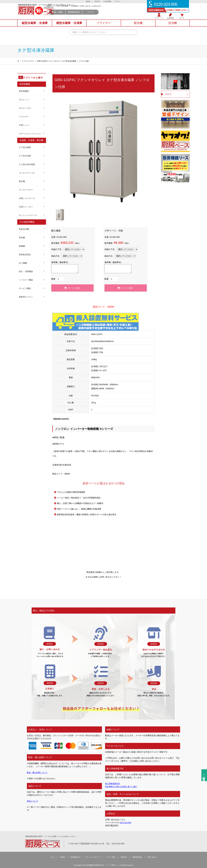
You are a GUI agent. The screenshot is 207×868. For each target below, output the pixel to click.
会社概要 (91, 10)
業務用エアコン (26, 297)
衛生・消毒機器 (26, 271)
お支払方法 (123, 10)
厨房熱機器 (24, 91)
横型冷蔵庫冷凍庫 (69, 26)
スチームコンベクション (30, 134)
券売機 (22, 238)
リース (117, 16)
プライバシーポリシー (92, 857)
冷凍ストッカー (26, 207)
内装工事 (97, 2)
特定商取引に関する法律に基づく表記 (122, 787)
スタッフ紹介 (111, 857)
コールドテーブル (27, 173)
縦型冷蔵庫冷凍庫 (35, 26)
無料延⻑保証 (139, 857)
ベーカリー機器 (26, 280)
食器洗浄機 (24, 229)
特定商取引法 (73, 857)
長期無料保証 (100, 16)
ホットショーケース (28, 215)
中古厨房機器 (107, 2)
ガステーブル (25, 108)
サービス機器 (25, 288)
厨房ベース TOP (80, 10)
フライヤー (24, 117)
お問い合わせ (112, 10)
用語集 (60, 857)
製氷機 (22, 181)
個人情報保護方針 (113, 783)
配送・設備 (84, 16)
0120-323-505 (126, 823)
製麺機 (22, 246)
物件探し (88, 2)
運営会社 (125, 857)
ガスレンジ (24, 100)
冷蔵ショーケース (27, 198)
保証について (33, 801)
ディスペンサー (26, 190)
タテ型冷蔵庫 (25, 147)
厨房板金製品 (25, 255)
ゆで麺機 (23, 263)
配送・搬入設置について (38, 772)
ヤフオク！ (119, 2)
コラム (50, 857)
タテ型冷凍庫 (25, 156)
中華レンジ (24, 125)
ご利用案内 (101, 10)
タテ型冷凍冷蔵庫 (27, 164)
